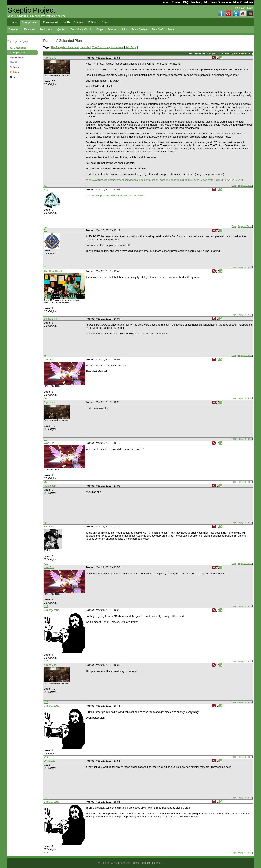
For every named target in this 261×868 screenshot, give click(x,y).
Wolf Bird (49, 359)
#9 (45, 523)
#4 (45, 315)
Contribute (247, 2)
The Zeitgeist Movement (65, 47)
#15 (46, 798)
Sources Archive (228, 2)
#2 (45, 227)
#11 (46, 606)
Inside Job (50, 486)
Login (250, 8)
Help (206, 2)
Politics (14, 72)
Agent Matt (50, 58)
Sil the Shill (50, 319)
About (167, 2)
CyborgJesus (51, 610)
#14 (46, 757)
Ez (45, 230)
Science (15, 67)
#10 (46, 564)
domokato (50, 761)
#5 (45, 356)
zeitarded (86, 47)
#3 (45, 267)
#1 (45, 186)
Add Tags (131, 47)
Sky (46, 189)
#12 (46, 661)
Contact (177, 2)
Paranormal (17, 58)
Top (234, 185)
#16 (46, 853)
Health (14, 62)
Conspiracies (18, 53)
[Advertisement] (22, 145)
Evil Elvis (49, 527)
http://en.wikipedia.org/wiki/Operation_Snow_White (115, 196)
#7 (45, 439)
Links (213, 2)
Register (240, 8)
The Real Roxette (54, 271)
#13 (46, 702)
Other (13, 77)
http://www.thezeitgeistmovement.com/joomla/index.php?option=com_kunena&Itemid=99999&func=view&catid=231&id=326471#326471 (164, 180)
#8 (45, 482)
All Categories (18, 48)
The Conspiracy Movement (108, 47)
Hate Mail (196, 2)
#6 (45, 398)
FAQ (186, 2)
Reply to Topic (242, 54)
